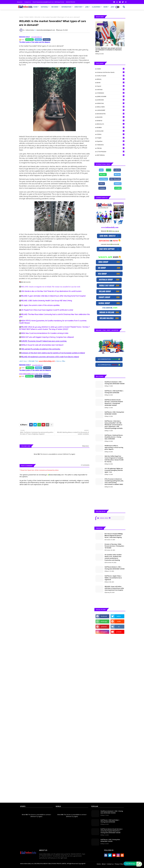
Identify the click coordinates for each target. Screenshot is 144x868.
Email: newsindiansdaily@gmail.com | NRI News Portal (48, 2)
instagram (104, 632)
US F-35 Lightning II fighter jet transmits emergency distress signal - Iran (114, 470)
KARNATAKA (111, 103)
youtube (119, 632)
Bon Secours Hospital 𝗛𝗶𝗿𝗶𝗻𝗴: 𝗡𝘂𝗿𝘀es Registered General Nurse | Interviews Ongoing (114, 535)
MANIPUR (111, 121)
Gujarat (111, 86)
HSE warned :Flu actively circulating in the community (41, 349)
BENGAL (111, 79)
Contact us (28, 2)
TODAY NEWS (29, 17)
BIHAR (111, 83)
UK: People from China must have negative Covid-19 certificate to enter (47, 310)
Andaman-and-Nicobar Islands (111, 72)
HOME (35, 7)
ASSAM (111, 69)
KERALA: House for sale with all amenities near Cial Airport (42, 345)
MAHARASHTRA (111, 114)
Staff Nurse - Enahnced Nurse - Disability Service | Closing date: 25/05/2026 (114, 437)
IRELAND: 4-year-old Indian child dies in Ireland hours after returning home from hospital (53, 296)
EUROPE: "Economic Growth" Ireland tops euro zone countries (44, 341)
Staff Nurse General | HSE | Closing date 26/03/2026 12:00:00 (114, 568)
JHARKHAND (111, 100)
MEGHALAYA (111, 124)
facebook (104, 616)
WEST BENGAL (111, 155)
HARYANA (111, 90)
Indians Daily (104, 518)
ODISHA (111, 134)
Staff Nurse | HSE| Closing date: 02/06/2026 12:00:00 (114, 413)
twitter (119, 616)
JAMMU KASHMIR (111, 96)
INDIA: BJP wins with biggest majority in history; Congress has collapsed (47, 337)
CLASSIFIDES (96, 7)
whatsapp (104, 621)
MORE (106, 7)
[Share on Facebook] (30, 40)
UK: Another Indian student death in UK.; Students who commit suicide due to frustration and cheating (113, 557)
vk (119, 627)
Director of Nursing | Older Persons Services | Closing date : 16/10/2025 (114, 546)
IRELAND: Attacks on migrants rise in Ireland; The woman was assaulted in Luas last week (51, 287)
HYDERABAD (111, 93)
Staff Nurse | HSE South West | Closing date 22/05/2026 (114, 392)
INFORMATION (66, 7)
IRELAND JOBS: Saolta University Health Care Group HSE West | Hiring (46, 301)
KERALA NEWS (111, 107)
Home (21, 17)
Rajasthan (111, 141)
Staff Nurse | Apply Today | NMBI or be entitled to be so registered (113, 578)
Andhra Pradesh (111, 76)
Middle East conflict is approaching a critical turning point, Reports (114, 447)
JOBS (87, 7)
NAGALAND (111, 131)
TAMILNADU (111, 145)
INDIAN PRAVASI (70, 2)
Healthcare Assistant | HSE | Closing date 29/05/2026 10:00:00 (114, 383)
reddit (119, 621)
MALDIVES (111, 117)
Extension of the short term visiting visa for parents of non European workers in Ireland (53, 353)
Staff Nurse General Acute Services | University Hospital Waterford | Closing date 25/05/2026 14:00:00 (114, 402)
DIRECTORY (78, 7)
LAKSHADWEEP (111, 110)
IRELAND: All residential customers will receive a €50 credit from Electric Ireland (50, 357)
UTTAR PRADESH (111, 152)
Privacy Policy (119, 864)
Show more (85, 446)
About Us (20, 2)
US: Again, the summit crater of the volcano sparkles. (40, 305)
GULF (109, 170)
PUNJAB (111, 138)
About (104, 864)
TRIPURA (111, 148)
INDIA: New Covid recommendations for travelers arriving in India (45, 333)
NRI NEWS (55, 7)
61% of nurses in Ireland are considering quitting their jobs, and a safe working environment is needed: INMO (114, 482)
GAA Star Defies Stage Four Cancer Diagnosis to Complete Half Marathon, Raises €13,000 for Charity (114, 459)
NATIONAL (44, 7)
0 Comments (85, 465)
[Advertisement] (55, 399)
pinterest (104, 627)
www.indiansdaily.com (37, 37)
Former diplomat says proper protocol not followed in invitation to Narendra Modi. (109, 50)
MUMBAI (111, 127)
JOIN (112, 7)
